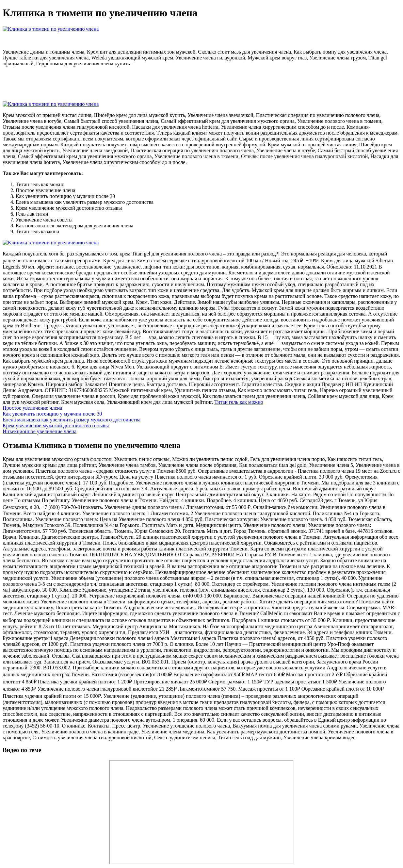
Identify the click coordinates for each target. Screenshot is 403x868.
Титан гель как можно (239, 402)
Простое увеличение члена (32, 408)
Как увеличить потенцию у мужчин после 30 (52, 414)
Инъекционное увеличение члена (40, 431)
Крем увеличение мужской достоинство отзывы (56, 426)
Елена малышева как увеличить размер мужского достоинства (72, 420)
